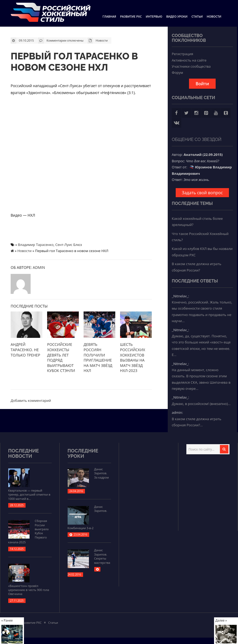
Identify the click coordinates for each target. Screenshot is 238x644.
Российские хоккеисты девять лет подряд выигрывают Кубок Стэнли (61, 357)
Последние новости (24, 453)
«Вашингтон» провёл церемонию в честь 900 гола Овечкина (29, 590)
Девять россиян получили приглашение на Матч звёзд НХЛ (98, 357)
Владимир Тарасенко (36, 245)
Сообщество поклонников (189, 38)
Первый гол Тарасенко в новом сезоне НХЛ (74, 62)
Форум (177, 72)
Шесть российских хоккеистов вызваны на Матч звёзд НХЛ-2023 (133, 357)
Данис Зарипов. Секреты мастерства (102, 556)
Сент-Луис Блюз (69, 245)
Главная (109, 16)
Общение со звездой (197, 139)
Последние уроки (83, 453)
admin (39, 267)
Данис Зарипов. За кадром (102, 473)
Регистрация (182, 54)
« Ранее (7, 620)
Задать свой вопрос (202, 193)
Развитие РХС (131, 16)
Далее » (221, 620)
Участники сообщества (191, 66)
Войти (202, 84)
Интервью (154, 16)
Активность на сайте (189, 60)
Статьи (197, 16)
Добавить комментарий (31, 400)
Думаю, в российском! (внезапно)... (201, 404)
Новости (214, 16)
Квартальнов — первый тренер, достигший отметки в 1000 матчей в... (29, 495)
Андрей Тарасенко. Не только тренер (25, 350)
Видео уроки (177, 16)
